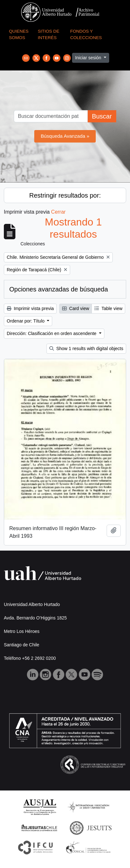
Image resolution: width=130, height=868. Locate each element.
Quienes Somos (19, 34)
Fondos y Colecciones (86, 34)
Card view (76, 308)
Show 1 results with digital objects (86, 348)
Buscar (102, 116)
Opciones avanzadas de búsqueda (59, 289)
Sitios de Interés (49, 34)
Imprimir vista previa (30, 308)
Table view (108, 308)
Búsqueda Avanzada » (65, 136)
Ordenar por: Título (26, 321)
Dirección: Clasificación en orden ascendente (52, 333)
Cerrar (58, 212)
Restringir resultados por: (65, 195)
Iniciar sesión (89, 58)
